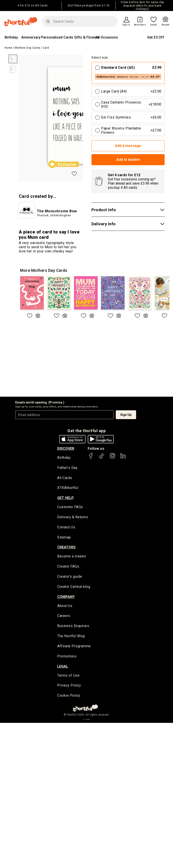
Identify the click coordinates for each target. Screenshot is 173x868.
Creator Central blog (74, 588)
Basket (166, 25)
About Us (65, 607)
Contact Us (66, 528)
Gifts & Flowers (87, 37)
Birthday (11, 37)
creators (66, 548)
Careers (64, 617)
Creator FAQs (68, 567)
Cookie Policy (69, 697)
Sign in (126, 25)
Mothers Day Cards (28, 48)
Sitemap (64, 538)
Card (46, 48)
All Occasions (107, 37)
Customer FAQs (70, 508)
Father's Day (67, 468)
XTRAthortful (68, 488)
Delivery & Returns (73, 518)
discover (66, 449)
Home (9, 48)
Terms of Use (68, 677)
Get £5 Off (156, 37)
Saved (154, 25)
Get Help (66, 498)
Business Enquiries (73, 627)
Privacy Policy (69, 687)
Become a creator (72, 557)
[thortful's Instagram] (112, 458)
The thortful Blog (71, 638)
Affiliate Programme (74, 648)
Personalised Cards (57, 37)
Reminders (140, 25)
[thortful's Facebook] (91, 458)
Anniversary (31, 37)
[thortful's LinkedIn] (123, 458)
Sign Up (126, 415)
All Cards (65, 478)
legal (63, 668)
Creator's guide (70, 578)
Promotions (67, 658)
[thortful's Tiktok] (102, 458)
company (66, 598)
